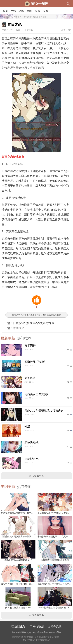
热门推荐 (24, 338)
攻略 (21, 11)
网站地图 (37, 626)
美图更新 (8, 487)
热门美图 (24, 487)
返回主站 (19, 626)
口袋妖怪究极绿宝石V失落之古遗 (33, 323)
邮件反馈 (54, 626)
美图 (29, 11)
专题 (37, 11)
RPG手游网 (16, 17)
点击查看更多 (37, 476)
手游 (13, 11)
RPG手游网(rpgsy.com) (25, 632)
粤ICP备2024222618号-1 (49, 632)
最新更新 (8, 338)
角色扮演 (37, 17)
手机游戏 (27, 17)
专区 (45, 11)
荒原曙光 (19, 328)
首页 (5, 11)
